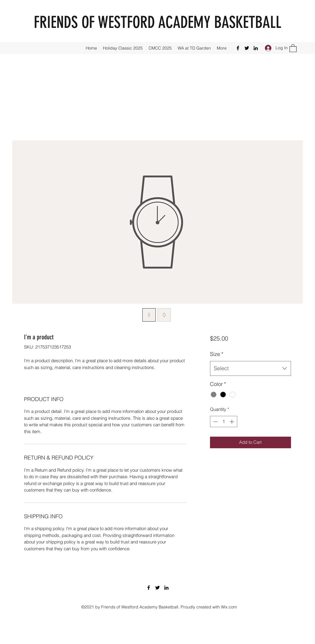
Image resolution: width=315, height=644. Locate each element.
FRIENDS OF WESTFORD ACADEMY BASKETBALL (157, 22)
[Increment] (232, 422)
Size (217, 354)
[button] (293, 48)
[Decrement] (215, 422)
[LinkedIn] (256, 48)
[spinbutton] (223, 422)
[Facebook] (238, 48)
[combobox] (250, 368)
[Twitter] (247, 48)
